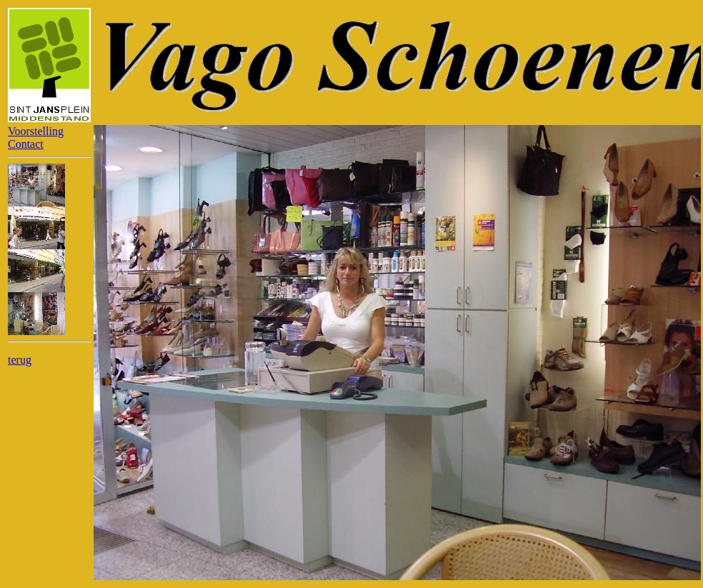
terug (20, 360)
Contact (26, 144)
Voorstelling (36, 131)
